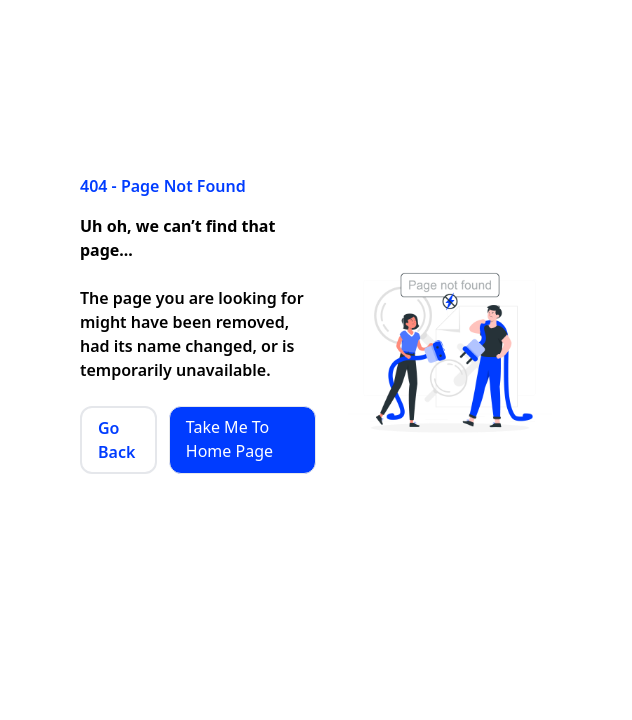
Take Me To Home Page (229, 439)
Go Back (116, 440)
